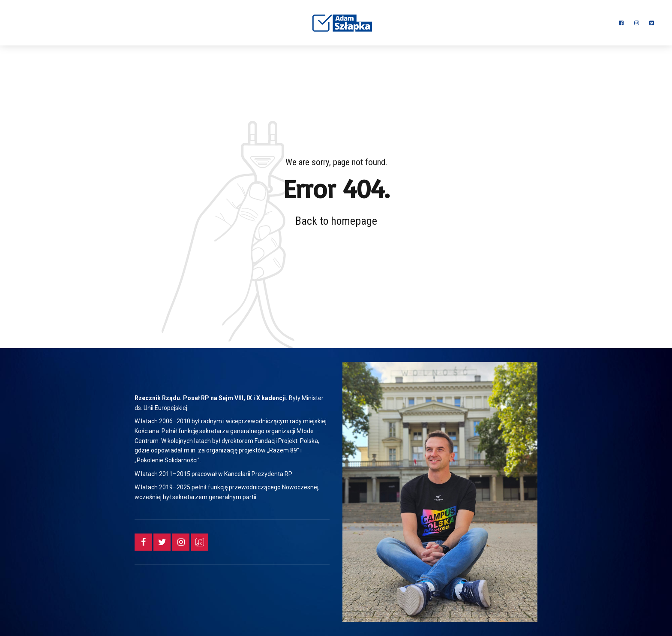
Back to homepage (336, 221)
